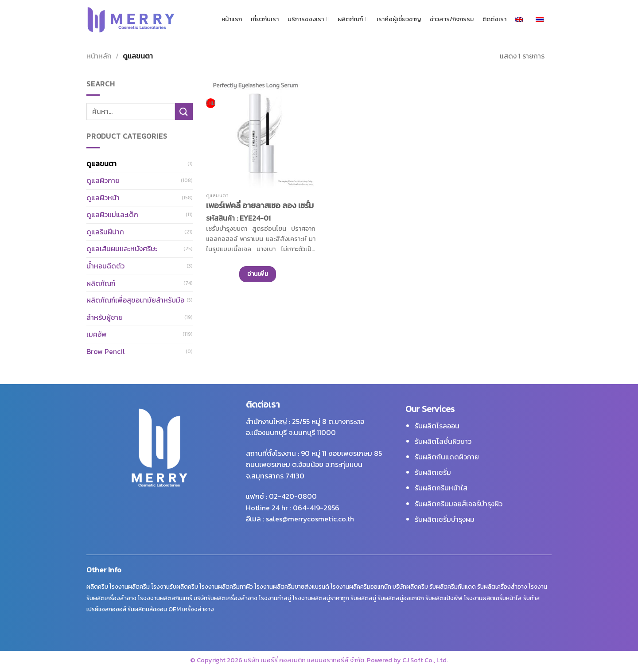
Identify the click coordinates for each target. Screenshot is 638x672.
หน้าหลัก (99, 56)
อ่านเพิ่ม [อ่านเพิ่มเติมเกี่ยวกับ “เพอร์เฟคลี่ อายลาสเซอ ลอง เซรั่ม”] (258, 274)
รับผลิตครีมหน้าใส (441, 488)
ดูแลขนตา (101, 163)
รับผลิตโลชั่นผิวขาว (443, 441)
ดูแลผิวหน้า (103, 198)
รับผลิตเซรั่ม (433, 472)
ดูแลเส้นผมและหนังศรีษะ (122, 249)
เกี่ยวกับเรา (265, 19)
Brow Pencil (106, 351)
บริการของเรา (308, 19)
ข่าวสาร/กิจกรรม (452, 19)
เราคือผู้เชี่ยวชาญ (399, 19)
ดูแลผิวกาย (103, 180)
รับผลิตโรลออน (437, 426)
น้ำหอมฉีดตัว (105, 266)
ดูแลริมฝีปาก (105, 232)
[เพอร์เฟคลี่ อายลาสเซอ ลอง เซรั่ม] (261, 133)
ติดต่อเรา (494, 19)
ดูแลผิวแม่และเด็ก (112, 214)
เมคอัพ (97, 334)
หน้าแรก (232, 19)
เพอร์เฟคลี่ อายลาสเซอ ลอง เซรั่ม (260, 205)
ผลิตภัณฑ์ (353, 19)
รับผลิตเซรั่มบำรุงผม (445, 519)
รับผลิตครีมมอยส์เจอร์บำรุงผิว (459, 504)
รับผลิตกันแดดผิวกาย (447, 457)
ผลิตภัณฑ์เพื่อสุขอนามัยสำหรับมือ (135, 300)
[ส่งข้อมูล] (184, 111)
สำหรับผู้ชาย (105, 317)
